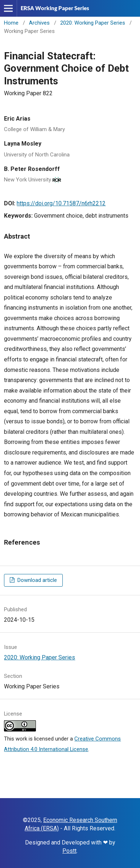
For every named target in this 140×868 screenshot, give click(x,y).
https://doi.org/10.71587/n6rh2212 (61, 203)
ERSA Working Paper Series (55, 8)
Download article (36, 580)
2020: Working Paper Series (93, 23)
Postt (69, 851)
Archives (39, 23)
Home (11, 23)
